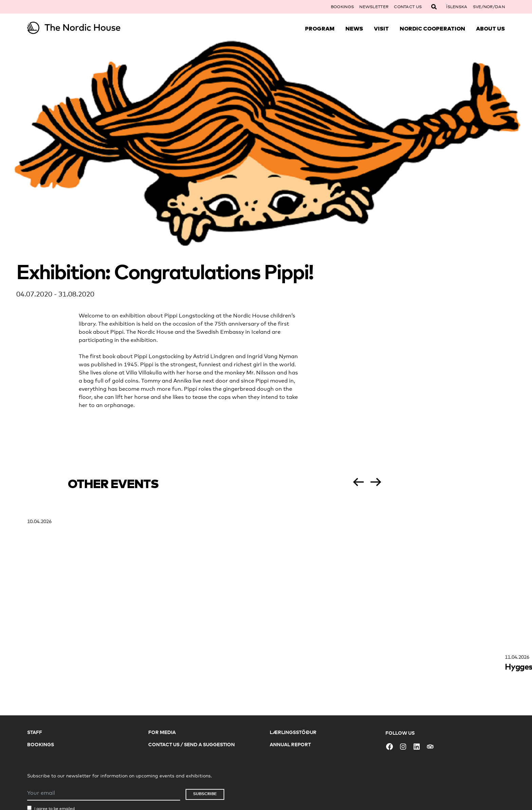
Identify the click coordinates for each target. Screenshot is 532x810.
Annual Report (290, 744)
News (354, 28)
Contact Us (408, 7)
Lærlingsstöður (293, 732)
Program (320, 28)
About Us (490, 28)
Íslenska (457, 7)
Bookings (342, 7)
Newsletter (374, 7)
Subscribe (205, 794)
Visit (381, 28)
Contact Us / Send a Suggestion (192, 744)
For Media (162, 732)
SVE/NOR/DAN (489, 7)
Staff (35, 732)
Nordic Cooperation (432, 28)
